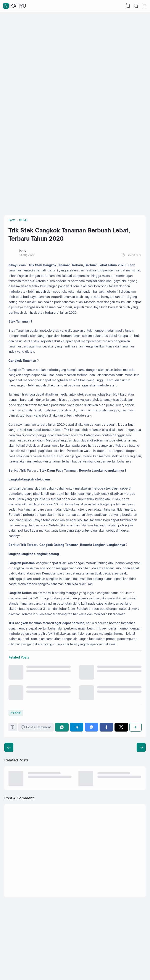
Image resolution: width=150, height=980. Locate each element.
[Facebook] (107, 797)
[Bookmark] (14, 798)
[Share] (135, 797)
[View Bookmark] (127, 6)
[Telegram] (78, 797)
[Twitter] (121, 797)
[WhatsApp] (64, 797)
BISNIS (17, 782)
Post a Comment (38, 797)
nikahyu (15, 6)
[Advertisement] (75, 47)
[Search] (136, 6)
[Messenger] (92, 797)
